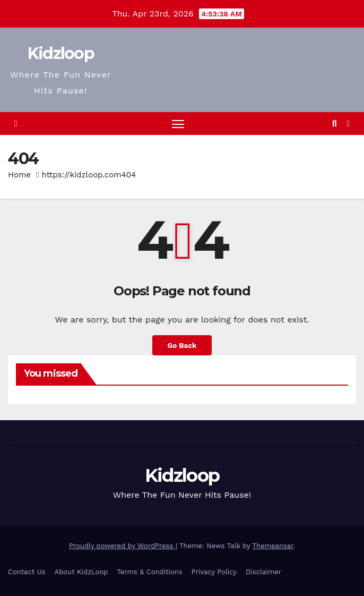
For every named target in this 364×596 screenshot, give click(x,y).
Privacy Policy (214, 572)
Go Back (182, 345)
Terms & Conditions (149, 572)
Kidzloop (61, 53)
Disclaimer (263, 572)
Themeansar (273, 546)
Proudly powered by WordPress (122, 546)
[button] (335, 124)
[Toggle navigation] (178, 124)
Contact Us (27, 572)
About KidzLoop (81, 572)
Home (19, 175)
